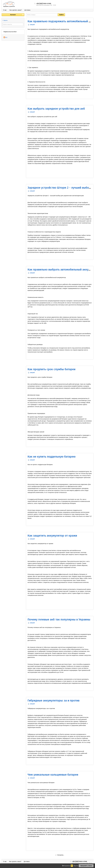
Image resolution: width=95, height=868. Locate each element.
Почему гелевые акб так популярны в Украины (59, 619)
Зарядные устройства (9, 6)
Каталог (13, 15)
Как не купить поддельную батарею (52, 457)
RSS (5, 37)
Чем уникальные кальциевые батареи (53, 775)
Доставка (27, 10)
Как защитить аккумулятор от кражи (52, 536)
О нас (5, 10)
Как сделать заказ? (16, 10)
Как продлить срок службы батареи (52, 369)
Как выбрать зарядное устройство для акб (56, 109)
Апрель (6, 20)
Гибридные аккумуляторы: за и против (54, 700)
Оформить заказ (86, 866)
